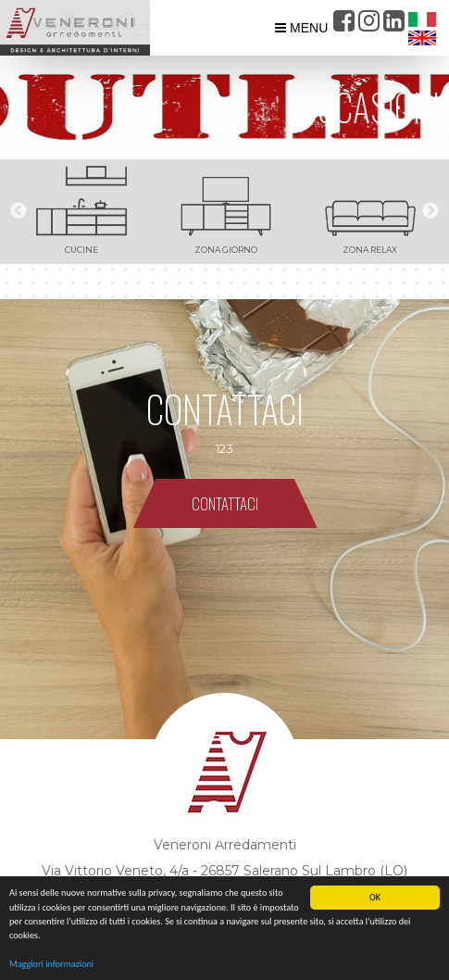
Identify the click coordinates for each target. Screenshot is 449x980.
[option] (81, 212)
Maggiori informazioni (51, 965)
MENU (301, 28)
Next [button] (430, 211)
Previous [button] (19, 211)
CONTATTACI (225, 503)
